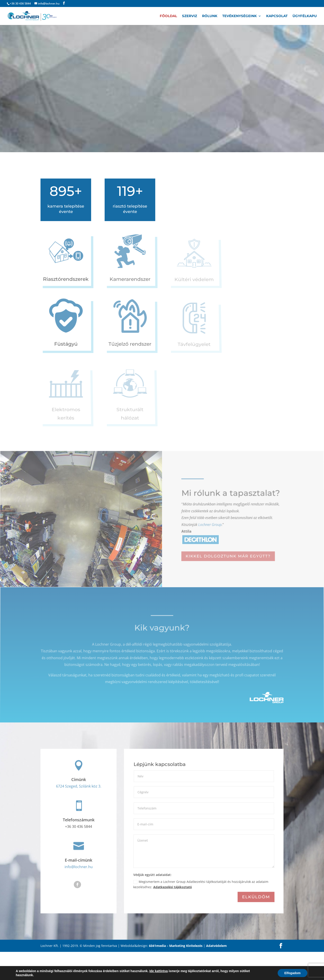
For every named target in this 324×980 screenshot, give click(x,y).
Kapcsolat (277, 16)
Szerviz (190, 16)
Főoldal (168, 16)
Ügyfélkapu (305, 16)
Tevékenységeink (240, 16)
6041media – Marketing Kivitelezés (176, 974)
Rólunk (210, 16)
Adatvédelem (216, 974)
